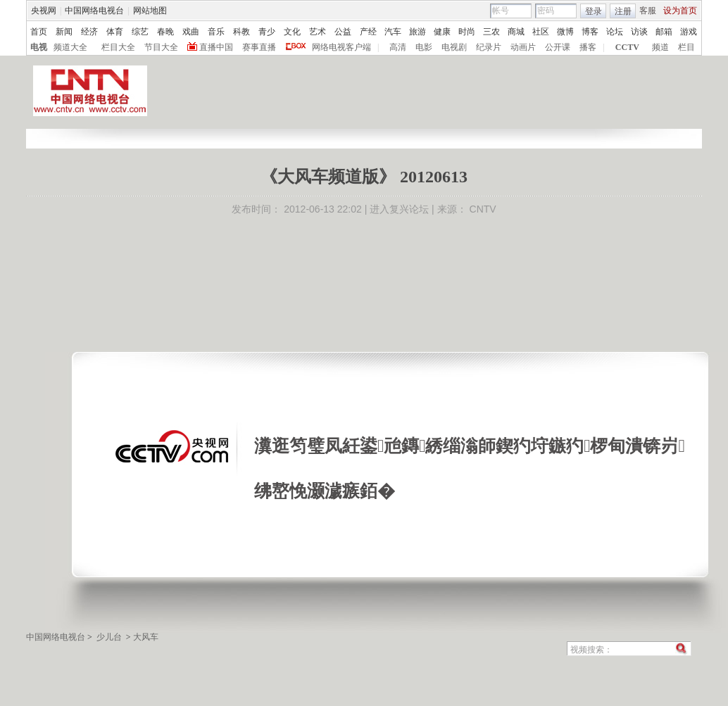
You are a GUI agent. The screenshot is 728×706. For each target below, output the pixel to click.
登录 (594, 11)
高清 (398, 47)
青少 (267, 32)
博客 (590, 32)
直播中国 (216, 47)
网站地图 (150, 11)
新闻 (64, 32)
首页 (39, 32)
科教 (241, 32)
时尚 (467, 32)
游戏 (689, 32)
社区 (541, 32)
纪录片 (489, 47)
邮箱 (664, 32)
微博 (565, 32)
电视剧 (454, 47)
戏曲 (191, 32)
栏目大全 (118, 47)
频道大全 (70, 47)
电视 (39, 47)
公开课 (558, 47)
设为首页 (680, 11)
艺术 (318, 32)
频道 (660, 47)
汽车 (393, 32)
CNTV (483, 209)
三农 (491, 32)
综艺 (140, 32)
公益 (343, 32)
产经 (368, 32)
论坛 (615, 32)
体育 (115, 32)
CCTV (627, 47)
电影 (424, 47)
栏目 (686, 47)
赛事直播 (259, 47)
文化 (292, 32)
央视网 (44, 11)
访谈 (639, 32)
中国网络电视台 (94, 11)
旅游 (418, 32)
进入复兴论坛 (399, 209)
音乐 (216, 32)
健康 (442, 32)
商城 (516, 32)
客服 (648, 11)
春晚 (165, 32)
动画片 (523, 47)
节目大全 (161, 47)
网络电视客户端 (341, 47)
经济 (89, 32)
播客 (588, 47)
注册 (623, 11)
